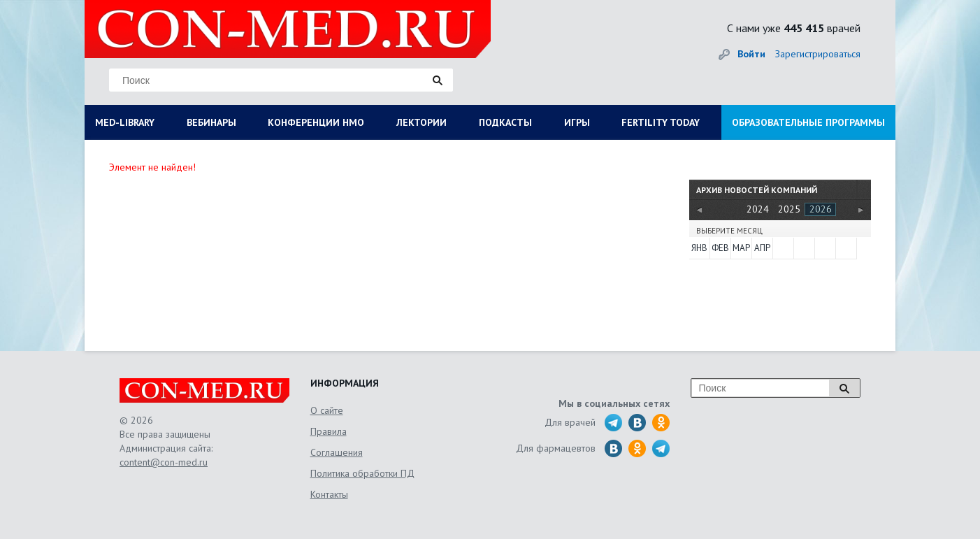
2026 (821, 209)
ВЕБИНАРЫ (211, 122)
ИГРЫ (577, 122)
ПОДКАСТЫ (505, 122)
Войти (751, 54)
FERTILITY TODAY (661, 122)
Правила (329, 431)
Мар (741, 248)
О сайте (327, 410)
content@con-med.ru (164, 462)
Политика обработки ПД (362, 473)
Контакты (329, 494)
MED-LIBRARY (125, 122)
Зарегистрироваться (818, 54)
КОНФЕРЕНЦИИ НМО (316, 122)
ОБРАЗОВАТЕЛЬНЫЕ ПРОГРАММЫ (808, 122)
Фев (720, 248)
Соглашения (337, 452)
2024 (758, 209)
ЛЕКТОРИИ (421, 122)
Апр (762, 248)
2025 (789, 209)
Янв (699, 248)
